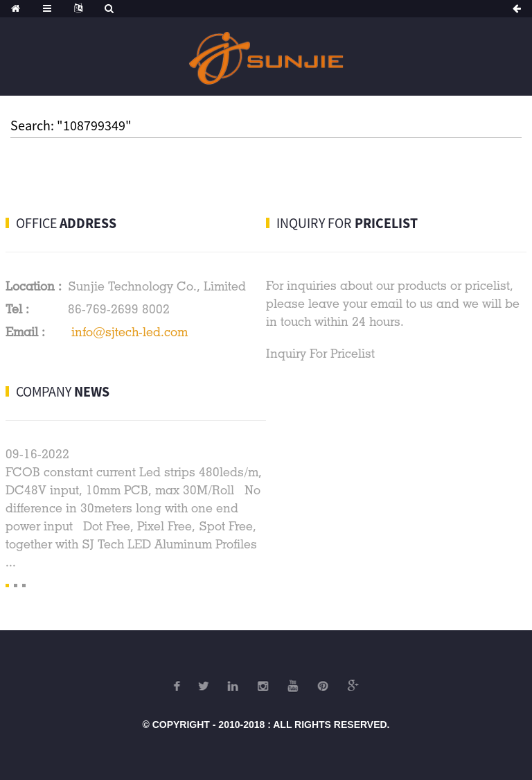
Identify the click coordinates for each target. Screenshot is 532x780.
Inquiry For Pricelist (320, 353)
